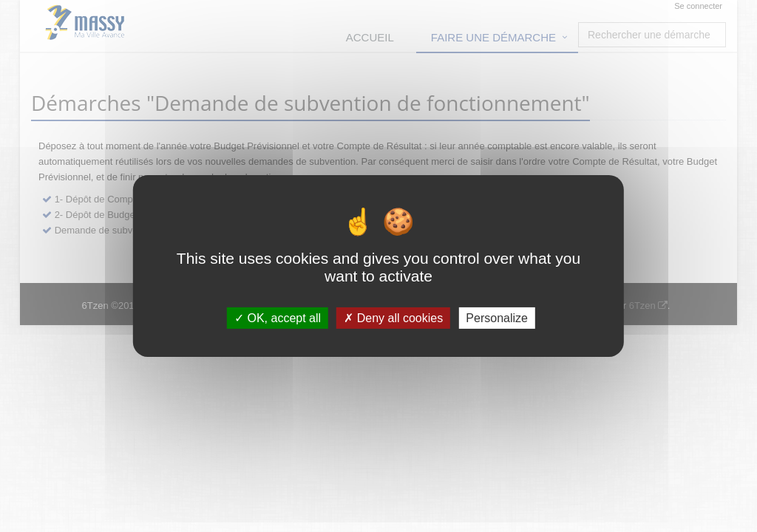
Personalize (497, 318)
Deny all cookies (393, 318)
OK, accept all (278, 318)
